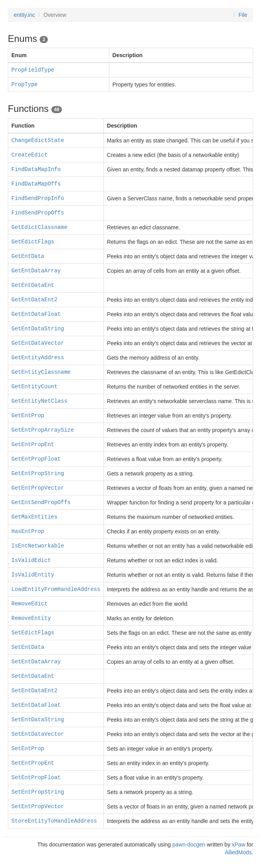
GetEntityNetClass (39, 401)
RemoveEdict (29, 604)
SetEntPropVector (38, 807)
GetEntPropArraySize (43, 430)
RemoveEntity (31, 618)
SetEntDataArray (36, 662)
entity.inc (24, 15)
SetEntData (28, 647)
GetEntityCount (34, 387)
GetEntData (28, 256)
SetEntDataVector (38, 734)
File (243, 15)
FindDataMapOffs (36, 184)
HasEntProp (28, 531)
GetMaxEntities (34, 517)
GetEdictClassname (39, 227)
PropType (24, 85)
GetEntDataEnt (33, 285)
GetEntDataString (38, 329)
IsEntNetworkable (38, 546)
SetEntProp (28, 749)
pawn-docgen (189, 845)
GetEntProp (28, 416)
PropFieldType (33, 70)
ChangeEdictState (38, 140)
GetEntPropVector (38, 488)
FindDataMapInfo (36, 169)
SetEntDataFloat (36, 705)
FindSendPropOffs (38, 213)
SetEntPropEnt (33, 763)
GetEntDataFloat (36, 314)
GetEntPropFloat (36, 459)
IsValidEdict (31, 560)
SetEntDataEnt (33, 676)
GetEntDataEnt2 (34, 300)
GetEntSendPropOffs (41, 502)
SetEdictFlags (33, 633)
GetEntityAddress (38, 358)
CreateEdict (29, 155)
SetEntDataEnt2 (34, 691)
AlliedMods (238, 852)
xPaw (239, 845)
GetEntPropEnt (33, 445)
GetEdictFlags (33, 242)
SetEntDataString (38, 720)
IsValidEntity (33, 575)
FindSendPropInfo (38, 198)
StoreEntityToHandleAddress (54, 821)
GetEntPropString (38, 474)
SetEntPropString (38, 792)
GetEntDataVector (38, 343)
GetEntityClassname (41, 372)
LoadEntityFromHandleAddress (56, 589)
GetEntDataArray (36, 271)
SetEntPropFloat (36, 778)
